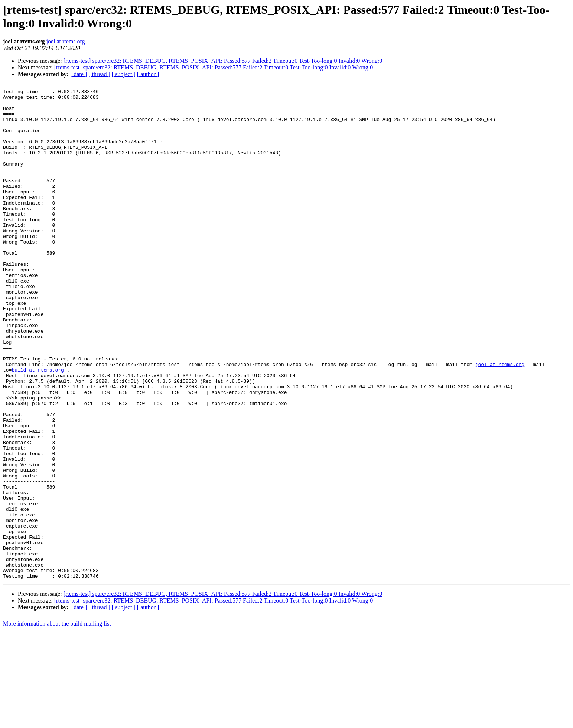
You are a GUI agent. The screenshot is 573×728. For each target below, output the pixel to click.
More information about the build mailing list (57, 722)
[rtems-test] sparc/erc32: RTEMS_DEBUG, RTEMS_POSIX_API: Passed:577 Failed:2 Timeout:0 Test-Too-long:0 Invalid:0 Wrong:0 (223, 61)
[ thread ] (99, 74)
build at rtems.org (38, 427)
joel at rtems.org (65, 41)
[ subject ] (124, 74)
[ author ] (148, 74)
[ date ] (79, 74)
